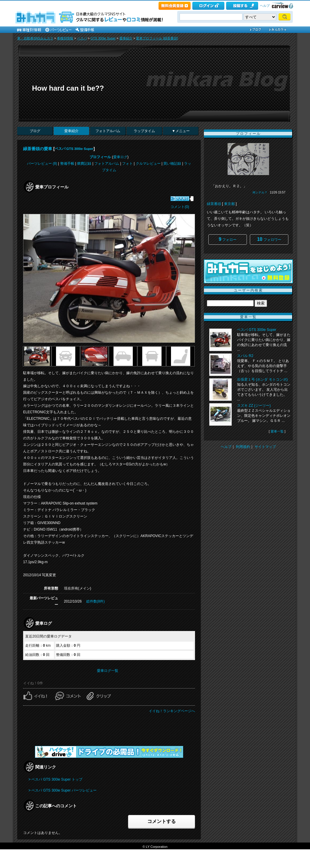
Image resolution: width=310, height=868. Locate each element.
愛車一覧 (277, 431)
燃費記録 (84, 164)
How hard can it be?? (68, 88)
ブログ (35, 131)
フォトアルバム (108, 131)
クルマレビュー (148, 164)
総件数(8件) (96, 601)
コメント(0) (180, 207)
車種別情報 (65, 38)
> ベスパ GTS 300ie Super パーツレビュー (63, 790)
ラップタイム (144, 131)
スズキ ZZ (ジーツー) (254, 406)
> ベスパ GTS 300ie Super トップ (55, 779)
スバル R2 (245, 356)
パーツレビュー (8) (42, 164)
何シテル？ (260, 192)
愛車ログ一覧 (108, 671)
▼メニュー (181, 131)
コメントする (162, 821)
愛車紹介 (126, 38)
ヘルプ (265, 6)
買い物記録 (172, 164)
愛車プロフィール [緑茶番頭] (157, 38)
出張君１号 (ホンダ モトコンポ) (262, 379)
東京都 (229, 204)
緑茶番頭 (214, 204)
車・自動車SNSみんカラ (35, 38)
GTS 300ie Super (103, 38)
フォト (127, 164)
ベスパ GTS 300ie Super (74, 149)
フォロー (228, 239)
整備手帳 (67, 164)
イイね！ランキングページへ (172, 711)
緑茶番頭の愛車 (38, 149)
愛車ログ (120, 157)
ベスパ (82, 38)
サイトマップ (265, 447)
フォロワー (269, 239)
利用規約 (243, 447)
